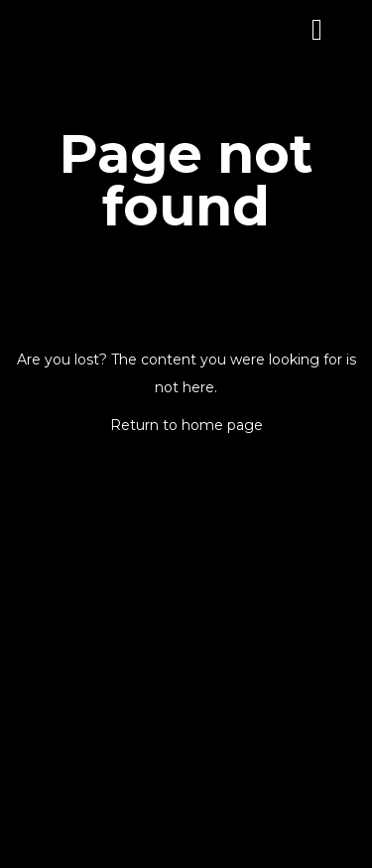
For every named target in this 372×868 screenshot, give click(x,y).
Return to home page (186, 425)
